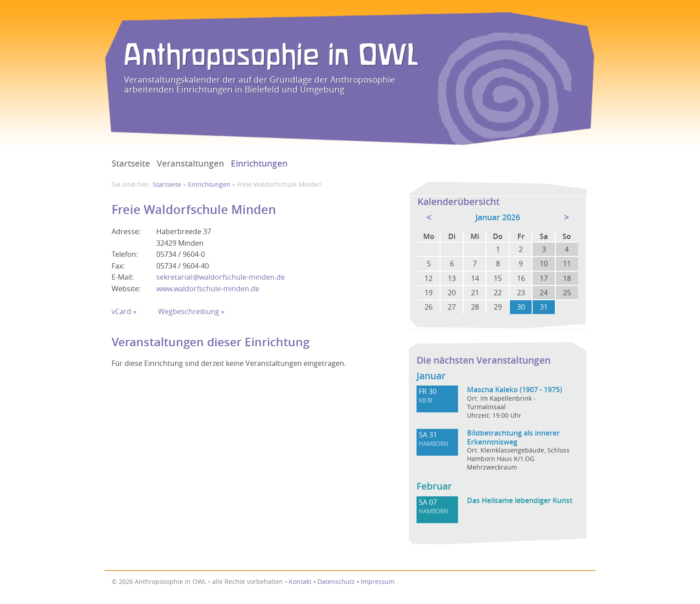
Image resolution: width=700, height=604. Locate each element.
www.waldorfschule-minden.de (208, 289)
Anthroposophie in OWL (271, 57)
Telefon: (125, 254)
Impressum (378, 582)
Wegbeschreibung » (191, 311)
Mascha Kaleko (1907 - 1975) (515, 390)
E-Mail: (123, 277)
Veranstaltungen (190, 164)
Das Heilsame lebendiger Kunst (520, 500)
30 (521, 307)
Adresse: (126, 231)
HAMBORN (433, 444)
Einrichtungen (259, 164)
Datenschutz (336, 582)
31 (544, 307)
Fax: (118, 266)
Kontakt (300, 582)
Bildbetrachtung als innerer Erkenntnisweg (513, 437)
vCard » (124, 311)
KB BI (426, 401)
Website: (126, 289)
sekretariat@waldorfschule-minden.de (221, 277)
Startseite (131, 164)
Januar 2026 (498, 217)
